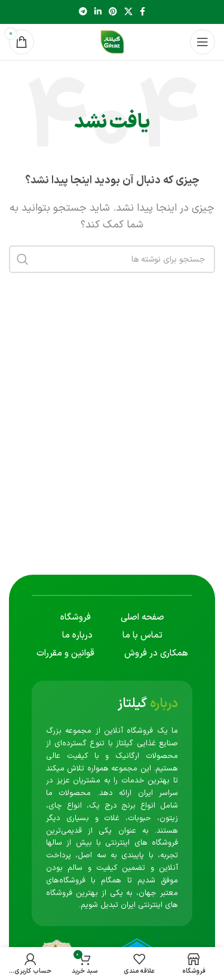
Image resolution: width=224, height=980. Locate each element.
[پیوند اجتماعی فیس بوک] (142, 12)
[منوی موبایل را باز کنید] (202, 42)
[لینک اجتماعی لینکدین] (98, 12)
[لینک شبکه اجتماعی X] (128, 12)
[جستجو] (112, 259)
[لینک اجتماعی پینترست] (113, 12)
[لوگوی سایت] (112, 41)
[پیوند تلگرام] (83, 12)
